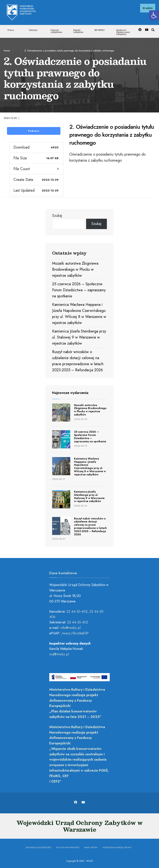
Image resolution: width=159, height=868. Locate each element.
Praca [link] (11, 29)
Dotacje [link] (33, 29)
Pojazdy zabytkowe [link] (56, 31)
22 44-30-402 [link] (78, 622)
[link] (154, 15)
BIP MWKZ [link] (100, 29)
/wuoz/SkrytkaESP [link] (75, 632)
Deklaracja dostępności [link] (39, 847)
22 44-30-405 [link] (77, 611)
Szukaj (57, 215)
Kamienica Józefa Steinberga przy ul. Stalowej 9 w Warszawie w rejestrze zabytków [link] (79, 337)
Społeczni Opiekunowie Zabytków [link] (123, 32)
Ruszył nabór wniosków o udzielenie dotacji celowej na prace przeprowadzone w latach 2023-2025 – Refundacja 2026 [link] (90, 526)
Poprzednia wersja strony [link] (117, 847)
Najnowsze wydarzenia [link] (70, 392)
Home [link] (7, 50)
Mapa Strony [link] (91, 847)
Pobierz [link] (34, 130)
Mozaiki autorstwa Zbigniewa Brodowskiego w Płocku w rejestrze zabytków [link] (75, 269)
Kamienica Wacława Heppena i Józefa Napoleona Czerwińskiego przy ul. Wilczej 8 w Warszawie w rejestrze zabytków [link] (90, 466)
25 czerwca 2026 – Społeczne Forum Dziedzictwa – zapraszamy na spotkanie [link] (79, 289)
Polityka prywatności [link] (68, 847)
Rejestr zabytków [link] (78, 31)
